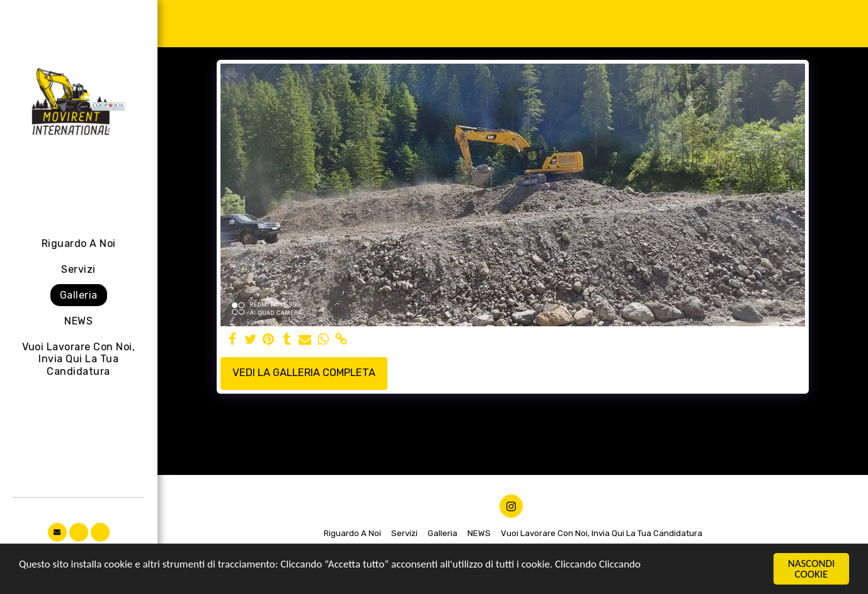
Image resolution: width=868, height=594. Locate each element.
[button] (57, 532)
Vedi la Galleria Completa (304, 373)
